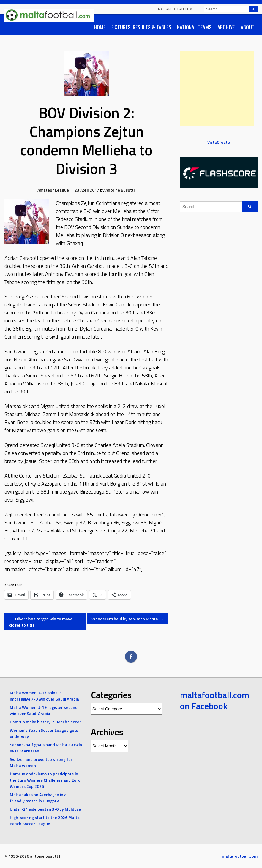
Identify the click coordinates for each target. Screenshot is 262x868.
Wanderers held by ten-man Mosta (128, 619)
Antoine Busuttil (121, 190)
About (248, 27)
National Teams (194, 27)
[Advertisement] (217, 88)
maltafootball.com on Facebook (215, 701)
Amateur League (53, 190)
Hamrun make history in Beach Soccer (45, 722)
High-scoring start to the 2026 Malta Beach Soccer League (45, 820)
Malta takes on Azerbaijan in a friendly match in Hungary (38, 798)
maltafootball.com (175, 9)
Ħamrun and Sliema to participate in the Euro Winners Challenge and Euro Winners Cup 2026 (45, 780)
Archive (226, 27)
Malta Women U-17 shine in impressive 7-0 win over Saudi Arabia (44, 696)
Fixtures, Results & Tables (141, 27)
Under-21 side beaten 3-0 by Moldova (45, 809)
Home (100, 27)
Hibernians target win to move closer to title (41, 622)
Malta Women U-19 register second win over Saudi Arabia (44, 710)
